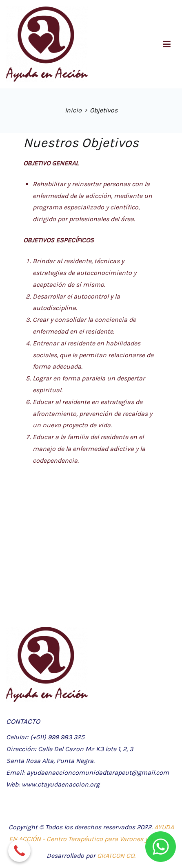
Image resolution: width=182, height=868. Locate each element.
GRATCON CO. (116, 856)
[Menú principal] (167, 44)
